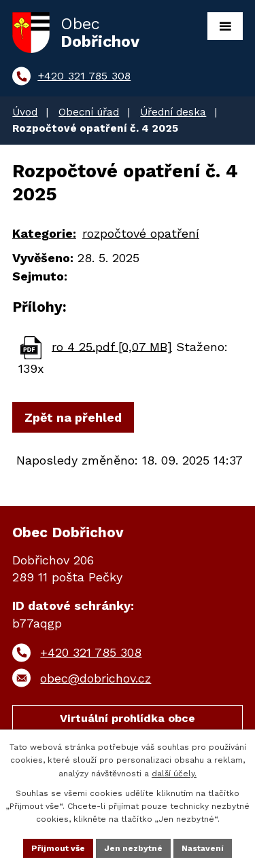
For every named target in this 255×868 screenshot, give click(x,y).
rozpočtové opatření (141, 233)
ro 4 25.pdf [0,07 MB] (112, 346)
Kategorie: (44, 233)
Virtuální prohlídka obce (128, 718)
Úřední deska (173, 112)
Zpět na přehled (73, 417)
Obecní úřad (89, 112)
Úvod (25, 112)
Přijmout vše (58, 848)
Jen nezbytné (133, 848)
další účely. (174, 774)
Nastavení (203, 848)
